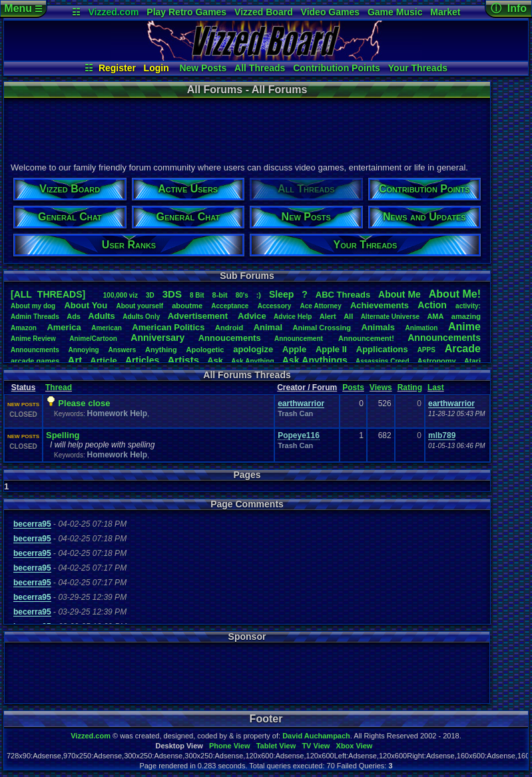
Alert (328, 316)
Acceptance (230, 306)
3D (150, 295)
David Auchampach (316, 736)
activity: (468, 306)
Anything (161, 350)
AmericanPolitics (168, 327)
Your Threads (418, 68)
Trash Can (295, 413)
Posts (353, 388)
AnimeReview (33, 339)
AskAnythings (315, 360)
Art (75, 360)
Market (445, 12)
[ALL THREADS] (48, 294)
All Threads (260, 68)
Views (381, 388)
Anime (464, 327)
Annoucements (230, 338)
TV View (316, 746)
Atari (472, 361)
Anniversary (157, 338)
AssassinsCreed (383, 361)
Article (103, 361)
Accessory (275, 306)
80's (242, 295)
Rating (410, 388)
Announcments (35, 350)
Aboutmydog (33, 306)
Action (432, 305)
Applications (382, 349)
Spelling (63, 435)
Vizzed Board (264, 12)
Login (156, 68)
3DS (172, 294)
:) (259, 295)
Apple (294, 349)
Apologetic (205, 350)
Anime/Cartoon (93, 339)
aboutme (187, 306)
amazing (466, 316)
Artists (183, 360)
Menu (23, 8)
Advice (252, 316)
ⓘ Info (509, 8)
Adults (101, 316)
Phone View (230, 746)
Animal (268, 327)
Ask (215, 361)
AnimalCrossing (322, 328)
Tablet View (276, 746)
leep (281, 294)
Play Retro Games (186, 12)
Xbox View (355, 746)
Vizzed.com (113, 12)
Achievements (380, 305)
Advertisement (199, 316)
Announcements (444, 338)
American (107, 328)
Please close (84, 403)
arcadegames (35, 361)
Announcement (300, 339)
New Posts (203, 68)
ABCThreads (343, 295)
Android (229, 328)
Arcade (463, 349)
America (64, 327)
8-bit (220, 295)
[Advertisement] (246, 129)
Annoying (84, 350)
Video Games (330, 12)
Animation (422, 328)
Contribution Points (337, 68)
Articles (142, 360)
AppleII (331, 349)
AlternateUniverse (390, 317)
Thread (59, 388)
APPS (426, 350)
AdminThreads (35, 317)
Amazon (24, 328)
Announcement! (366, 338)
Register (117, 68)
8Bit (197, 295)
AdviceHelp (293, 317)
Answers (123, 350)
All (348, 316)
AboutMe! (455, 294)
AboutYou (86, 305)
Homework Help (117, 413)
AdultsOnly (141, 317)
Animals (378, 327)
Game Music (395, 12)
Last (436, 388)
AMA (435, 316)
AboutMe (399, 294)
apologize (253, 349)
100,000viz (121, 295)
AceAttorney (320, 306)
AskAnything (252, 361)
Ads (74, 316)
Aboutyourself (139, 306)
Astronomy (437, 361)
